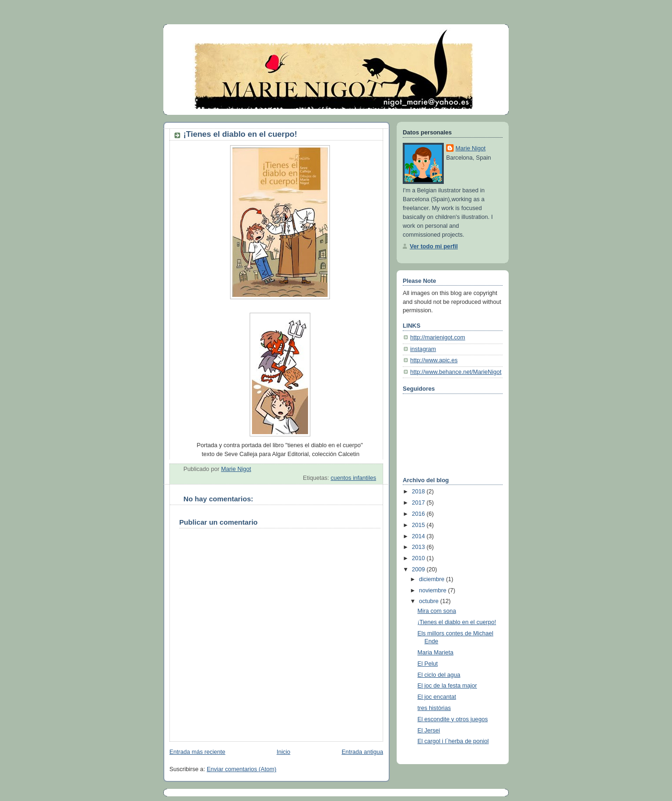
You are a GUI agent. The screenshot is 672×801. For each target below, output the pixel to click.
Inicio (283, 752)
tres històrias (434, 708)
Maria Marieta (436, 653)
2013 (420, 547)
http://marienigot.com (438, 337)
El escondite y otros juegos (453, 719)
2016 (420, 514)
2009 (420, 569)
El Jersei (429, 731)
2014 (420, 536)
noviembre (434, 590)
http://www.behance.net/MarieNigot (456, 372)
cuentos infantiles (353, 478)
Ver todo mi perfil (434, 246)
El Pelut (428, 664)
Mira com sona (437, 611)
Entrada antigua (362, 752)
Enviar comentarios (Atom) (241, 769)
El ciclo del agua (439, 675)
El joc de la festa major (448, 686)
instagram (423, 349)
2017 (420, 503)
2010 (420, 558)
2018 (420, 492)
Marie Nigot (470, 148)
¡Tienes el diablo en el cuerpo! (457, 622)
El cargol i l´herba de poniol (453, 741)
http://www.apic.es (434, 360)
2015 (420, 525)
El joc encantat (437, 697)
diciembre (433, 579)
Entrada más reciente (197, 752)
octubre (430, 601)
